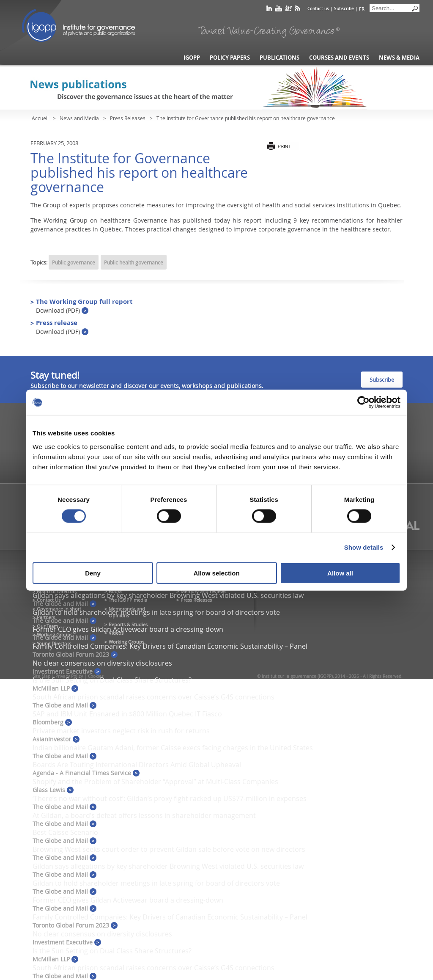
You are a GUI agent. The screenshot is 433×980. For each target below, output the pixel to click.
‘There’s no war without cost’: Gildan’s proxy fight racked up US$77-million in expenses (170, 798)
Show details (364, 547)
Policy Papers (230, 58)
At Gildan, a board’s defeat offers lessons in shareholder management (144, 815)
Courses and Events (339, 58)
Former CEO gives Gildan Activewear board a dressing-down (128, 629)
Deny (93, 573)
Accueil (40, 118)
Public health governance (134, 262)
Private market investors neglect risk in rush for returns (121, 731)
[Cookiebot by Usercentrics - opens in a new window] (363, 402)
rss (297, 10)
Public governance (74, 262)
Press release (62, 327)
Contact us (318, 9)
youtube (278, 10)
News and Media (79, 118)
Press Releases (128, 118)
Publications (280, 58)
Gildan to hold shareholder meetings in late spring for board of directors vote (156, 612)
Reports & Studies (128, 624)
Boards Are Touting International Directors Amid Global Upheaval (137, 765)
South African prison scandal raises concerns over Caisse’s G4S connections (153, 697)
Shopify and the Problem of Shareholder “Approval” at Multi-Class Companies (155, 782)
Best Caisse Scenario (65, 832)
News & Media (399, 58)
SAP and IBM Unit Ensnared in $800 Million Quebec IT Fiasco (127, 714)
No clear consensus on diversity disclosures (102, 663)
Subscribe (344, 9)
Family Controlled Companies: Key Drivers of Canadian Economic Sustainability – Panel (170, 646)
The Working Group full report (84, 306)
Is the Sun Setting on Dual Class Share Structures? (112, 680)
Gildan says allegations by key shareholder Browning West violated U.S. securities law (168, 595)
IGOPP (79, 25)
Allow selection (216, 573)
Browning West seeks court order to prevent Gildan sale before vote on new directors (169, 849)
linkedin (269, 10)
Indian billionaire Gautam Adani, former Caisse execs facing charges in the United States (173, 748)
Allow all (340, 573)
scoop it (288, 10)
